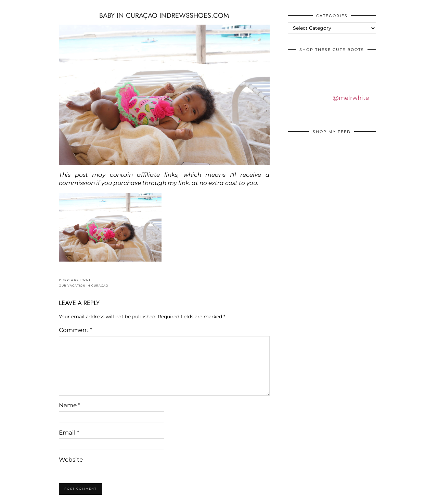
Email (69, 433)
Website (71, 460)
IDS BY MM (12, 6)
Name (70, 405)
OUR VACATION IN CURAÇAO (84, 283)
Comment (76, 330)
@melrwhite (351, 98)
